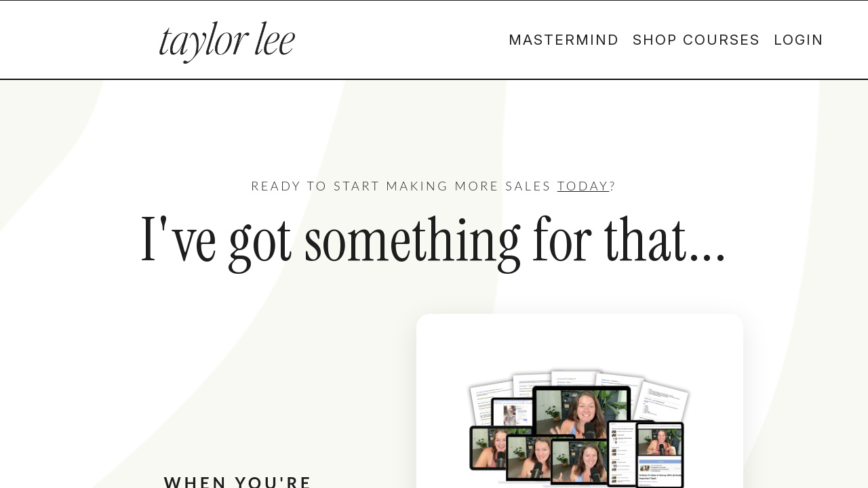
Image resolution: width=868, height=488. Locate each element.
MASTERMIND (564, 40)
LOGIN (799, 40)
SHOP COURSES (696, 40)
